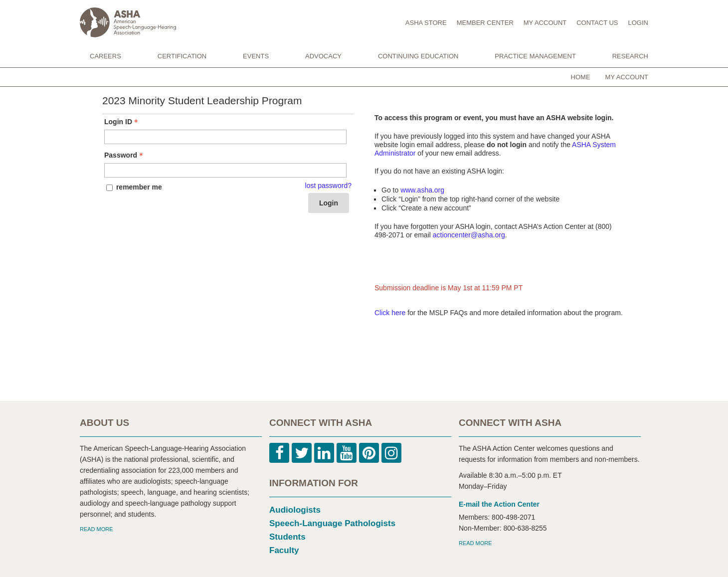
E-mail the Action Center (499, 504)
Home (581, 77)
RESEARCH (630, 56)
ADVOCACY (323, 56)
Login (329, 203)
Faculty (284, 550)
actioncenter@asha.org (469, 235)
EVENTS (256, 56)
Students (287, 537)
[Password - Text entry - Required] (225, 170)
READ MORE (96, 529)
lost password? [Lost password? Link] (328, 186)
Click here (390, 313)
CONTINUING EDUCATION (418, 56)
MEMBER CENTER (485, 23)
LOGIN (638, 23)
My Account (627, 77)
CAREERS (105, 56)
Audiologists (295, 510)
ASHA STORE (426, 23)
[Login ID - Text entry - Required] (225, 137)
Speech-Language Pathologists (332, 523)
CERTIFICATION (182, 56)
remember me (139, 187)
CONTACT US (597, 23)
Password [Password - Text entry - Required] (125, 155)
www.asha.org (422, 190)
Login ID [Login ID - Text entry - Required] (122, 122)
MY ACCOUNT (545, 23)
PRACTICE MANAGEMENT (535, 56)
